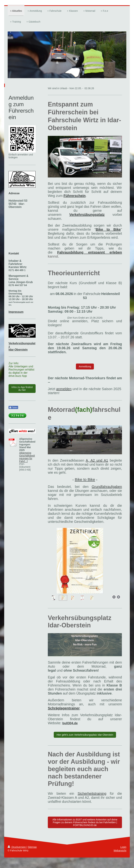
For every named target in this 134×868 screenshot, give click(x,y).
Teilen (13, 408)
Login (123, 847)
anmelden (64, 389)
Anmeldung (85, 367)
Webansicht (120, 851)
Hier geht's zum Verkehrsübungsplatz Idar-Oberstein (85, 735)
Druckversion (17, 847)
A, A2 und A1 (97, 460)
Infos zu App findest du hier (22, 389)
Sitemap (32, 847)
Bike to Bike (85, 480)
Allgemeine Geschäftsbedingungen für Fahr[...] (27, 457)
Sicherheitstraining (92, 794)
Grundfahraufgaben (107, 487)
